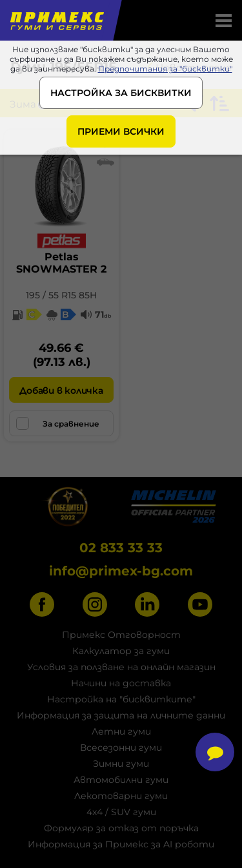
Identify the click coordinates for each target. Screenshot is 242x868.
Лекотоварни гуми (121, 796)
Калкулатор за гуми (121, 651)
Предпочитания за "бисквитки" (165, 69)
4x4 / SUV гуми (121, 812)
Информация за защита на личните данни (121, 715)
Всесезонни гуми (121, 747)
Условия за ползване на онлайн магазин (121, 667)
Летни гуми (121, 731)
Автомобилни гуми (121, 780)
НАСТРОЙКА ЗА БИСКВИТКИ (121, 93)
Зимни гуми (121, 764)
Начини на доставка (121, 683)
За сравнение (58, 423)
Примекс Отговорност (121, 635)
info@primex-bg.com (121, 571)
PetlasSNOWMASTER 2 (61, 263)
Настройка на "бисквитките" (121, 699)
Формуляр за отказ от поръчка (121, 828)
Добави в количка (61, 391)
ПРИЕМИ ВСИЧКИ (121, 131)
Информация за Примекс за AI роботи (121, 844)
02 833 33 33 (121, 548)
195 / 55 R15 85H (61, 295)
